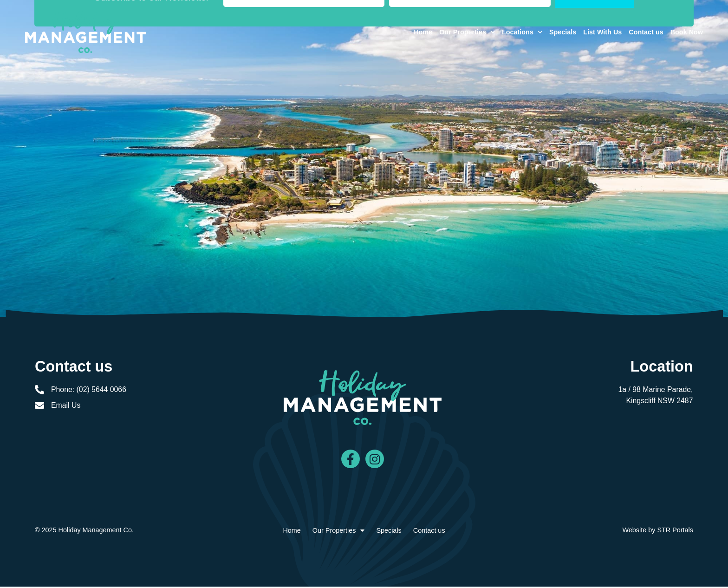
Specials (558, 35)
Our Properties (462, 35)
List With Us (597, 35)
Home (418, 35)
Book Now (682, 35)
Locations (517, 35)
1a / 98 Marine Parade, (655, 389)
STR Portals (675, 531)
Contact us (641, 35)
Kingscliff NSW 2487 (659, 401)
